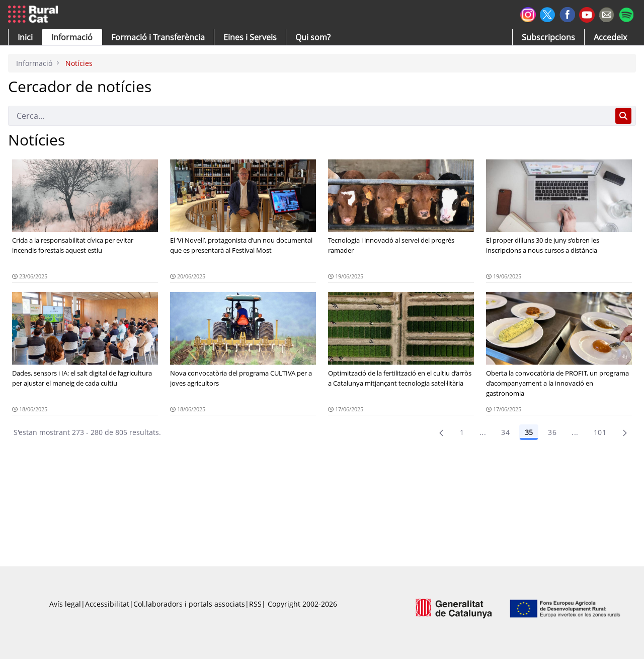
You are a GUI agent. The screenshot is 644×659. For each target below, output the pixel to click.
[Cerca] (310, 116)
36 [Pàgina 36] (552, 432)
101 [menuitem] (600, 432)
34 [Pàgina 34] (505, 432)
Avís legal (65, 604)
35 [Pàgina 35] (529, 432)
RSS (255, 604)
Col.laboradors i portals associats (189, 604)
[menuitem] (158, 37)
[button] (25, 37)
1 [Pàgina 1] (462, 432)
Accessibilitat (107, 604)
